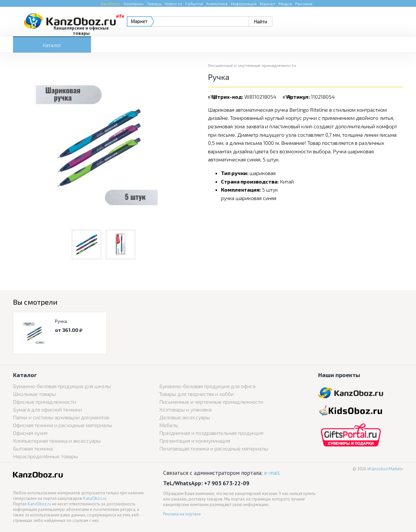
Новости (173, 4)
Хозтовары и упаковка (185, 409)
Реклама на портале (182, 514)
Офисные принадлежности (45, 402)
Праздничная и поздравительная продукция (211, 433)
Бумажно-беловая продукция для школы (62, 386)
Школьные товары (34, 394)
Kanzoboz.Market (385, 469)
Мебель (169, 425)
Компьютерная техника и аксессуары (57, 441)
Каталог (52, 45)
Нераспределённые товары (45, 456)
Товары (154, 4)
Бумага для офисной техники (47, 409)
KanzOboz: (111, 4)
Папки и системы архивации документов (61, 417)
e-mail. (272, 473)
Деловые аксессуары (185, 417)
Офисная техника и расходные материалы (63, 425)
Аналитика (217, 4)
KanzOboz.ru (95, 498)
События (194, 4)
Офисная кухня (30, 433)
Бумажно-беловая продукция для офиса (207, 386)
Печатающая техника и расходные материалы (214, 448)
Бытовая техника (33, 448)
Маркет (267, 4)
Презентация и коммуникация (195, 441)
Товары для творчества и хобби (196, 394)
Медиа (285, 4)
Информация (244, 4)
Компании (134, 4)
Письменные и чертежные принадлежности (252, 65)
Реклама (304, 4)
